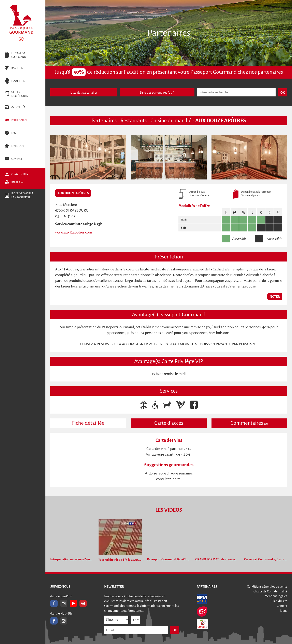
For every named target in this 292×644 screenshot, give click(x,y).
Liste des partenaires (84, 92)
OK (175, 630)
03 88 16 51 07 (65, 216)
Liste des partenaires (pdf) (157, 92)
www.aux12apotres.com (74, 232)
